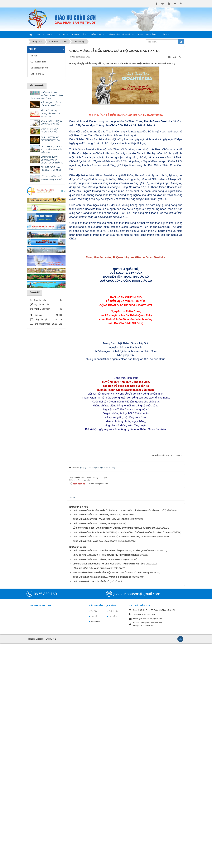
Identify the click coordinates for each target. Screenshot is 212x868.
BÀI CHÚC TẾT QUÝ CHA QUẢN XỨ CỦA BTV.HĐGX (50, 113)
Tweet (72, 722)
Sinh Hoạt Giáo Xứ (39, 68)
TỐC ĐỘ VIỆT (51, 863)
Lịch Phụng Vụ (37, 74)
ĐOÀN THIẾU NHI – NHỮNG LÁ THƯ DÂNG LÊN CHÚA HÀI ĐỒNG (46, 95)
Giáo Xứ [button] (62, 36)
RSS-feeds (95, 846)
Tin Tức (94, 836)
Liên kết (94, 841)
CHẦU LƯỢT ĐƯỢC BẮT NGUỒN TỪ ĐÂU (51, 139)
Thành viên (113, 836)
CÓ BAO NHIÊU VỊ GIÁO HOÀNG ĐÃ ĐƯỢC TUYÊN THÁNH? (52, 160)
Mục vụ (34, 56)
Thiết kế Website (36, 863)
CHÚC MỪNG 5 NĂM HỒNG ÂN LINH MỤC (51, 169)
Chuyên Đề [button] (79, 36)
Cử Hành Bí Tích (38, 62)
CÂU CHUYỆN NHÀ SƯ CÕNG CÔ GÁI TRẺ (52, 122)
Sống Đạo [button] (97, 36)
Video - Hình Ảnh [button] (147, 35)
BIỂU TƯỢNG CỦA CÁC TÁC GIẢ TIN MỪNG (52, 104)
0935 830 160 (45, 818)
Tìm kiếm (113, 841)
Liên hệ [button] (165, 35)
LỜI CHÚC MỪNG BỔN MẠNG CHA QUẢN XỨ (52, 178)
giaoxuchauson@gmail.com (137, 818)
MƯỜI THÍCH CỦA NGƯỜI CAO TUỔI (49, 130)
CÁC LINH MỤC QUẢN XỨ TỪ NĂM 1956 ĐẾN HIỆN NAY (51, 149)
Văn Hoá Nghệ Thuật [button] (121, 36)
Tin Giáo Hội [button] (45, 36)
